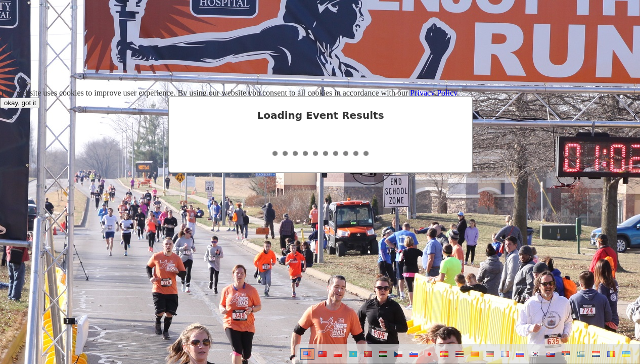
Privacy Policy (434, 93)
